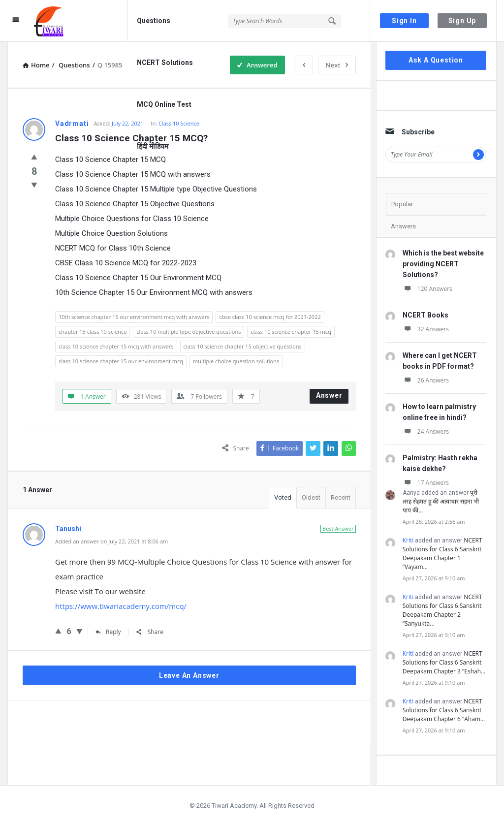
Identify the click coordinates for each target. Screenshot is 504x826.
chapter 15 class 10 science (93, 332)
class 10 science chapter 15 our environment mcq (121, 361)
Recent (341, 497)
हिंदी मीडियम (153, 146)
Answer (329, 395)
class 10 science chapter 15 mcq (291, 332)
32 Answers (426, 329)
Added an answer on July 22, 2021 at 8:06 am (111, 541)
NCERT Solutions (165, 63)
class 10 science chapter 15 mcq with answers (116, 346)
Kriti (408, 540)
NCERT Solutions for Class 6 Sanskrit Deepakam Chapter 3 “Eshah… (444, 662)
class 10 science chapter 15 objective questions (243, 346)
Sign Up (462, 21)
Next (337, 65)
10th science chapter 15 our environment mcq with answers (134, 317)
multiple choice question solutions (236, 361)
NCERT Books (425, 315)
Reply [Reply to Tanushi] (108, 632)
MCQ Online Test (164, 104)
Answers (403, 226)
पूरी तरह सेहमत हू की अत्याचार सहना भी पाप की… (441, 501)
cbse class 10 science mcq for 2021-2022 (270, 317)
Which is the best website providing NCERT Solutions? (443, 264)
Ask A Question (436, 60)
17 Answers (426, 483)
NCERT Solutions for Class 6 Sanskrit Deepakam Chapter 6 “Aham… (444, 710)
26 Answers (426, 380)
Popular (402, 204)
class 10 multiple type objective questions (189, 332)
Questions (154, 21)
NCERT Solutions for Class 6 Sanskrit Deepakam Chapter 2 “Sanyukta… (442, 610)
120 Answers (427, 289)
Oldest (311, 497)
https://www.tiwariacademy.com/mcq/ (121, 606)
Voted (283, 497)
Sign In (404, 21)
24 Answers (426, 431)
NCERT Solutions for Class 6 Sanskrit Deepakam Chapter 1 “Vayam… (442, 554)
